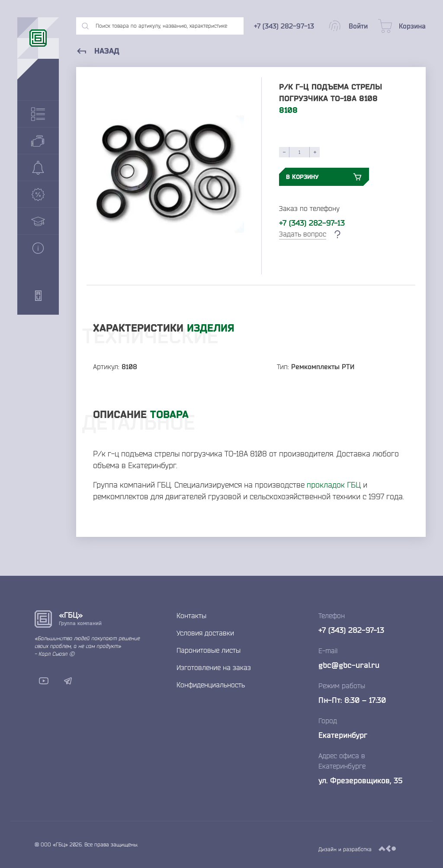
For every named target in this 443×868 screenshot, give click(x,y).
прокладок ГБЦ (334, 485)
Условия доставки (205, 633)
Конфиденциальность (211, 685)
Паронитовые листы (209, 650)
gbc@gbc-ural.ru (349, 665)
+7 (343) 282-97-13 (312, 223)
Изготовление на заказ (214, 667)
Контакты (191, 616)
